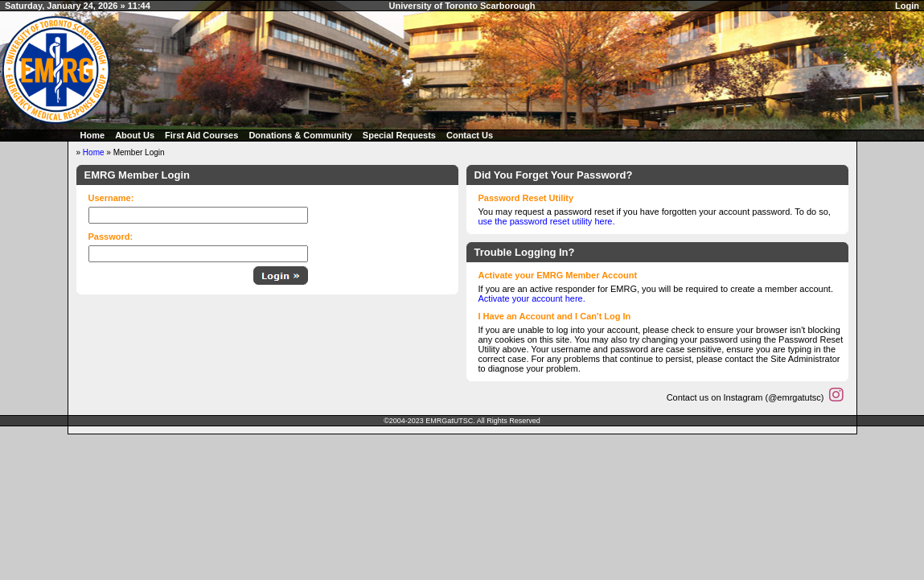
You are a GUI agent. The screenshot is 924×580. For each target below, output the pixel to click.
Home (93, 135)
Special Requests (399, 135)
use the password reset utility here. (547, 221)
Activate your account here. (532, 298)
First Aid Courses (201, 135)
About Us (135, 135)
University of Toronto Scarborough (462, 6)
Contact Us (470, 135)
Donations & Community (300, 135)
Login (907, 6)
